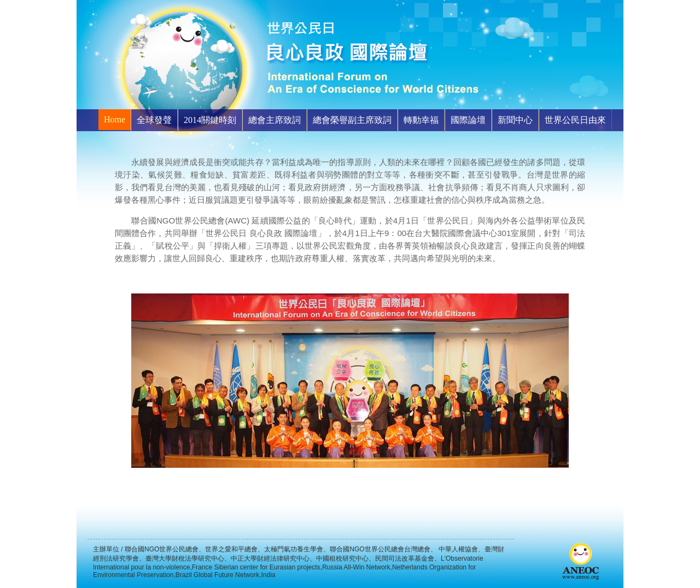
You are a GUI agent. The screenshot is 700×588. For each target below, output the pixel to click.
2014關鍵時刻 (210, 120)
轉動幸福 (421, 120)
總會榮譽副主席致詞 (352, 120)
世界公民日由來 (575, 120)
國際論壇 (468, 120)
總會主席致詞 (275, 120)
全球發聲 (154, 120)
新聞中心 (515, 120)
